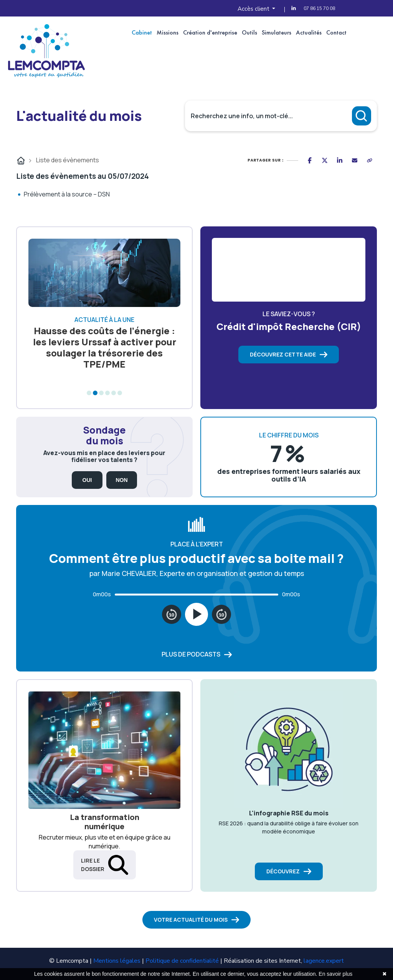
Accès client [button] (254, 9)
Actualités (309, 32)
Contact (336, 32)
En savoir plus (335, 974)
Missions (168, 32)
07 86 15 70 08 (319, 8)
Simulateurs (277, 32)
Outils (249, 32)
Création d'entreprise (210, 32)
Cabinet (142, 32)
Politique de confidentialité (182, 961)
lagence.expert (324, 961)
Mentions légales (117, 961)
